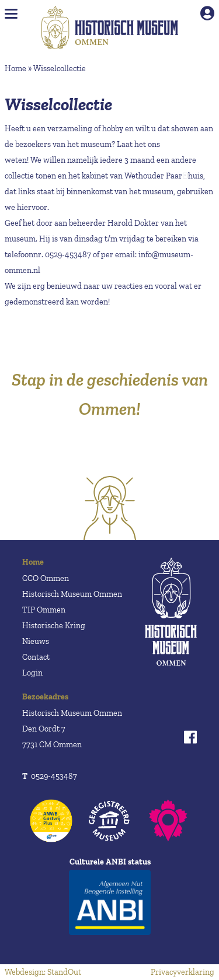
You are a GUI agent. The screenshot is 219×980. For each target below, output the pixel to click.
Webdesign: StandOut (43, 972)
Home (15, 69)
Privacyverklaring (182, 972)
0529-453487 (50, 776)
